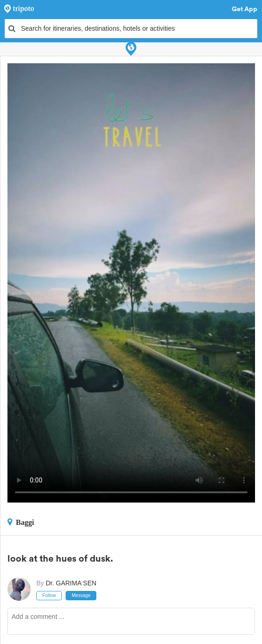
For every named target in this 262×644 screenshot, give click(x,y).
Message (81, 595)
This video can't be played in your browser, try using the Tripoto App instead (131, 283)
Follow (49, 595)
